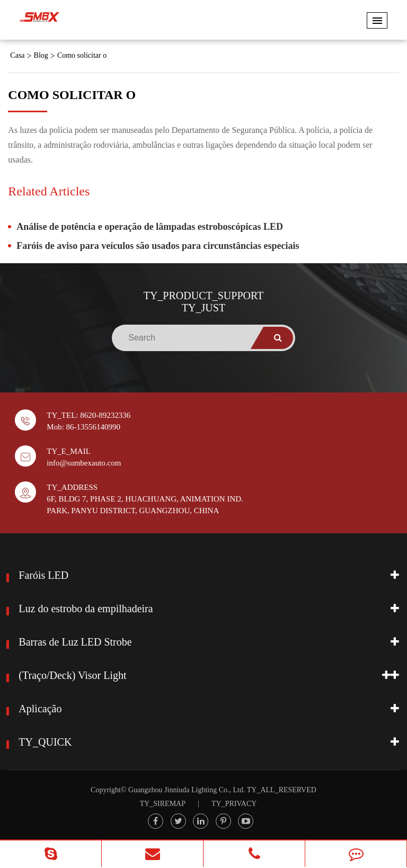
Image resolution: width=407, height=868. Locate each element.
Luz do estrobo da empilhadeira (86, 609)
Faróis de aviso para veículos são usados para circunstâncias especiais (158, 246)
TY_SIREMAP (163, 804)
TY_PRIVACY (234, 804)
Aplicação (40, 709)
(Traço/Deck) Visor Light (72, 675)
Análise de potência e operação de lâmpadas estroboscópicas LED (150, 227)
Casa (17, 55)
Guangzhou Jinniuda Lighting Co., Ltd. (187, 790)
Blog (41, 55)
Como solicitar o (82, 55)
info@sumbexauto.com (84, 463)
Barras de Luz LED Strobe (75, 642)
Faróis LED (43, 575)
